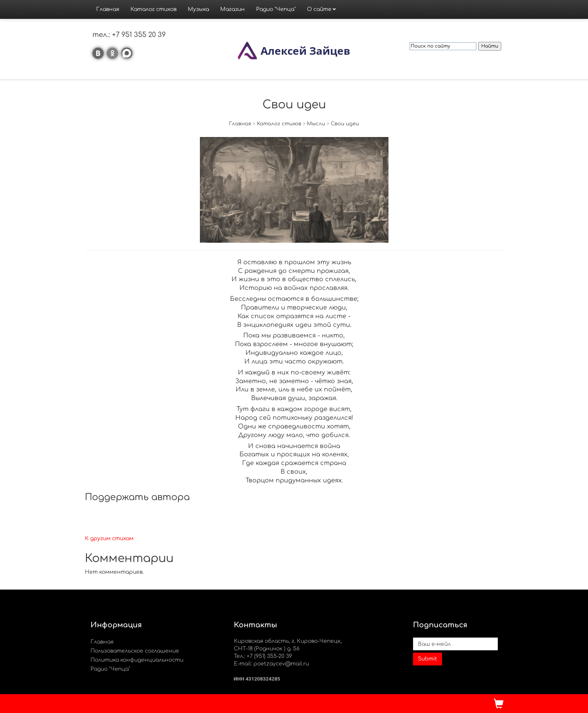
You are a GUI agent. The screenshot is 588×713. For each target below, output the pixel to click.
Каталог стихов (154, 9)
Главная (108, 9)
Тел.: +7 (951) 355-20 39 (263, 656)
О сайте (319, 9)
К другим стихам (109, 538)
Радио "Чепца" (276, 9)
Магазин (233, 9)
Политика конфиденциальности (137, 660)
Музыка (198, 9)
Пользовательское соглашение (135, 651)
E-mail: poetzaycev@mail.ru (271, 664)
